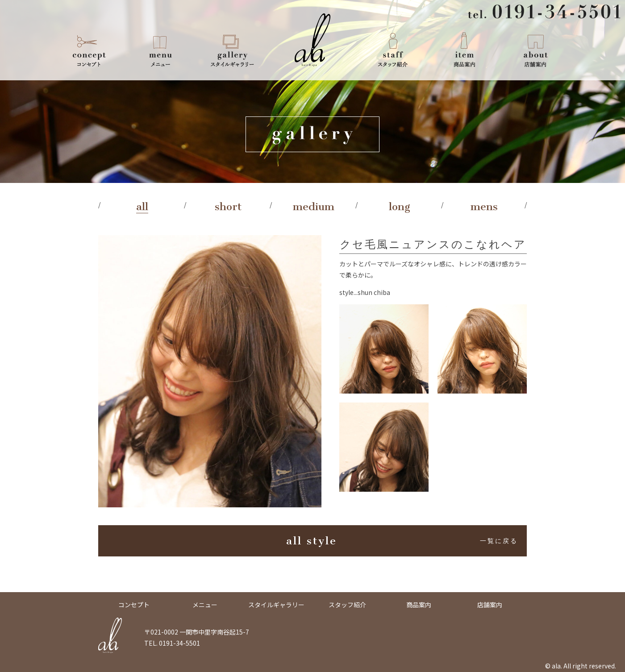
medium (314, 207)
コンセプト (89, 49)
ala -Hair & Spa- (312, 40)
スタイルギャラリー (232, 49)
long (400, 207)
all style (402, 541)
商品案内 (464, 49)
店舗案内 (536, 49)
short (228, 207)
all (142, 207)
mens (484, 207)
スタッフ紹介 (393, 49)
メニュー (161, 49)
